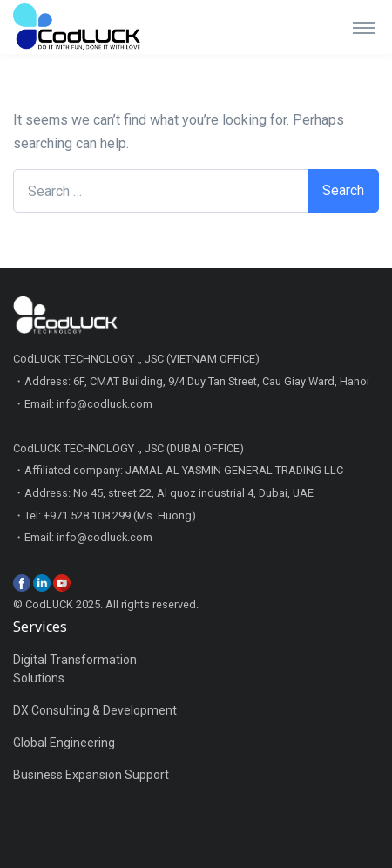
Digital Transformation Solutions (75, 669)
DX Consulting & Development (95, 710)
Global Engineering (64, 743)
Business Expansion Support (91, 775)
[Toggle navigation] (364, 27)
